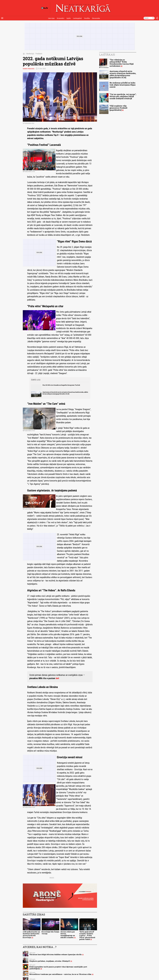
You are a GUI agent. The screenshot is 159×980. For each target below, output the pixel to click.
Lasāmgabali (77, 18)
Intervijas (51, 18)
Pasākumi (39, 54)
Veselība (87, 18)
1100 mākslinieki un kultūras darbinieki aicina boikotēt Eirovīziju (31, 935)
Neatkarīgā (30, 54)
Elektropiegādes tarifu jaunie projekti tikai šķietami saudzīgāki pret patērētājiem (58, 968)
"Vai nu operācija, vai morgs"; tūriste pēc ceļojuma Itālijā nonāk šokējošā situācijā (123, 96)
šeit (57, 678)
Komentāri (61, 18)
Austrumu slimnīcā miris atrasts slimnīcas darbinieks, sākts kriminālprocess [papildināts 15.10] (65, 393)
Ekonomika (96, 18)
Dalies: (52, 878)
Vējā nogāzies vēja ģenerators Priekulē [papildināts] (118, 108)
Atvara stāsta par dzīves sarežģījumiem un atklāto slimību (68, 935)
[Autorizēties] (157, 18)
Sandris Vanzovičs (29, 69)
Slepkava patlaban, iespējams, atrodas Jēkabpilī (50, 961)
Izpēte (69, 18)
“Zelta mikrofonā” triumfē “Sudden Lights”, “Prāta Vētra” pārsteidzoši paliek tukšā (87, 936)
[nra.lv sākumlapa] (45, 8)
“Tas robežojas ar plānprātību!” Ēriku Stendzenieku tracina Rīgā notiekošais (122, 63)
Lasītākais (107, 55)
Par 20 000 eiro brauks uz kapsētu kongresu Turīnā (61, 385)
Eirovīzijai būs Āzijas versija (50, 933)
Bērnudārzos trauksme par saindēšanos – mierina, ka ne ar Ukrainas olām (60, 974)
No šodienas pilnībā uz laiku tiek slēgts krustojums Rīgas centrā (123, 85)
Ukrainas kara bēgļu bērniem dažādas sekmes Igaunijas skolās (55, 954)
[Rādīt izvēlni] (2, 18)
